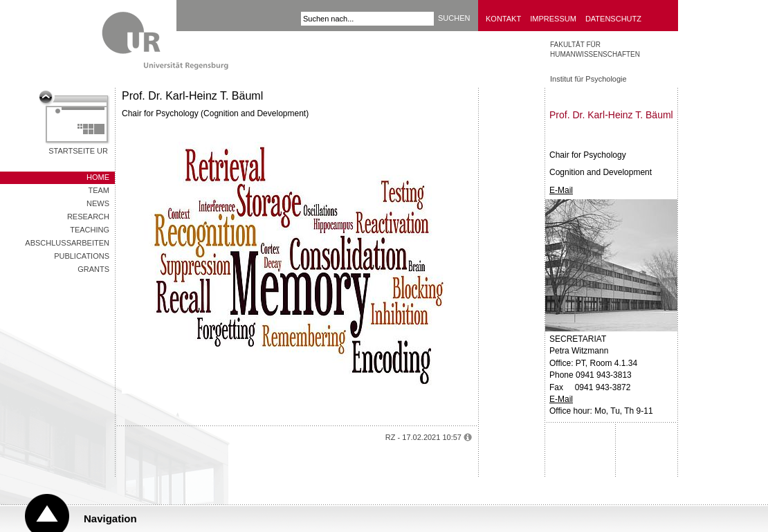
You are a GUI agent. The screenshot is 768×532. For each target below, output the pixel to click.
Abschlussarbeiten (67, 243)
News (98, 203)
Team (99, 190)
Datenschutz (613, 19)
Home (98, 177)
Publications (82, 256)
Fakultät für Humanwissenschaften (595, 49)
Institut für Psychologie (588, 79)
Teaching (90, 230)
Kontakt (503, 19)
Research (88, 217)
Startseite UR (78, 151)
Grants (93, 269)
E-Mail (561, 190)
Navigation (110, 519)
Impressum (553, 19)
